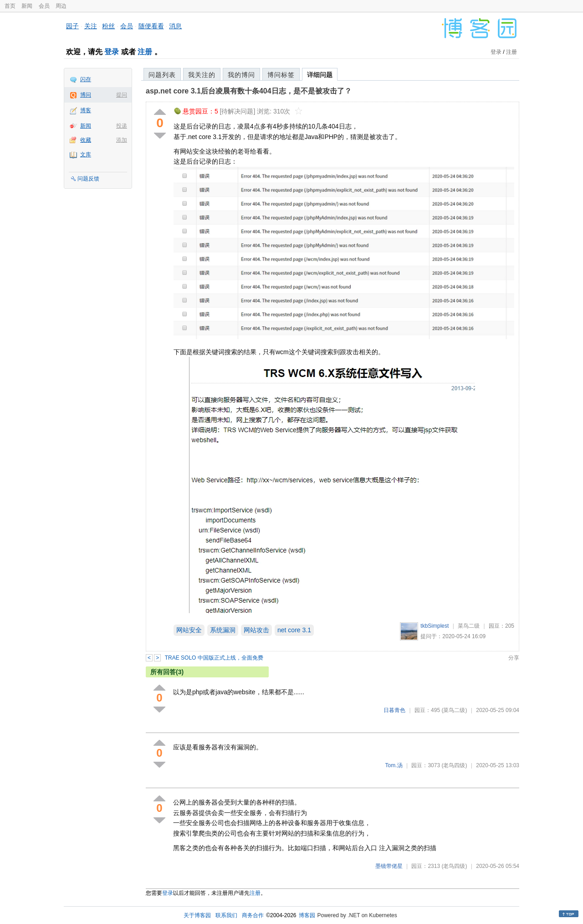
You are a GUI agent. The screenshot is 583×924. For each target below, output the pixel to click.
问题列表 (162, 75)
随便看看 (151, 26)
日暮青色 (394, 710)
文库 (86, 155)
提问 (122, 95)
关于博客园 (197, 915)
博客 (86, 110)
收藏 (86, 140)
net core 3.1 (294, 630)
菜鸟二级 (469, 626)
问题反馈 (88, 179)
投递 (122, 126)
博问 (86, 95)
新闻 (27, 6)
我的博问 (241, 75)
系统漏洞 (223, 630)
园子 (72, 26)
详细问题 (320, 75)
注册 (145, 52)
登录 (112, 52)
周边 (61, 6)
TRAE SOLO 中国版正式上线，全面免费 (214, 658)
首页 (10, 6)
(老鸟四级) (454, 765)
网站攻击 (256, 630)
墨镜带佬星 (389, 866)
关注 (91, 26)
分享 (514, 658)
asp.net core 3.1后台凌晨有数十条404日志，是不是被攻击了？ (249, 91)
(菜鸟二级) (454, 710)
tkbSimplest (435, 626)
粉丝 (108, 26)
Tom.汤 (394, 765)
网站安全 (189, 630)
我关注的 (202, 75)
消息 (175, 26)
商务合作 (253, 915)
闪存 (86, 79)
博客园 (307, 915)
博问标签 (281, 75)
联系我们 (226, 915)
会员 (44, 6)
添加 (122, 140)
